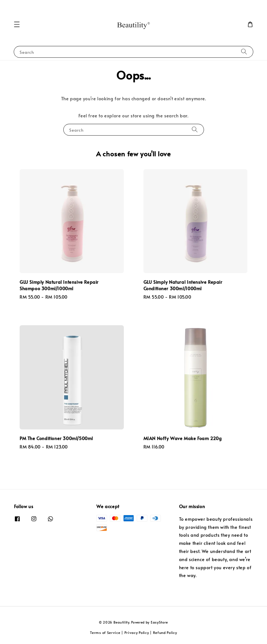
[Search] (244, 52)
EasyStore (159, 622)
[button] (17, 24)
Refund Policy (165, 633)
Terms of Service (105, 633)
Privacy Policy (137, 633)
